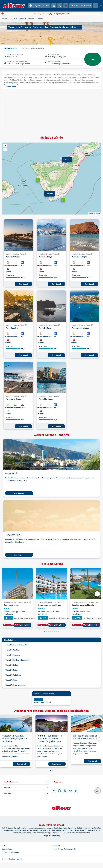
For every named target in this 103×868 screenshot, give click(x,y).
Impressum (56, 845)
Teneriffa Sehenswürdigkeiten (17, 645)
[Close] (101, 14)
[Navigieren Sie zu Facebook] (54, 791)
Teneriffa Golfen (12, 670)
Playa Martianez (46, 399)
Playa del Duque (13, 257)
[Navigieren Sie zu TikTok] (76, 791)
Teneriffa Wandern (13, 655)
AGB (4, 845)
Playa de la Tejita (79, 257)
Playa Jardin (12, 473)
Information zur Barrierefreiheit (64, 849)
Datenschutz (7, 849)
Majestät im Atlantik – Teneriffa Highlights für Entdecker (15, 738)
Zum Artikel (21, 764)
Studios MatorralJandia (83, 605)
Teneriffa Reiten (12, 680)
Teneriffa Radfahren (13, 675)
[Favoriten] (66, 6)
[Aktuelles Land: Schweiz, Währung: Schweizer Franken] (96, 6)
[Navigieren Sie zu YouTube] (71, 791)
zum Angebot (19, 493)
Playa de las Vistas (80, 328)
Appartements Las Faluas (50, 605)
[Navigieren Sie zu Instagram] (59, 791)
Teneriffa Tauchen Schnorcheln (17, 660)
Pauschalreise (10, 48)
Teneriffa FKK (13, 535)
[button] (65, 159)
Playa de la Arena (13, 399)
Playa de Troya (45, 257)
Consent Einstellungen (11, 852)
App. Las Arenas (11, 605)
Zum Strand (23, 284)
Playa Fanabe (12, 328)
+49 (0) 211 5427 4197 (52, 836)
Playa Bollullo (45, 328)
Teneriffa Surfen (12, 665)
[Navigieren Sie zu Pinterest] (65, 791)
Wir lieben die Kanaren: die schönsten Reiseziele (86, 737)
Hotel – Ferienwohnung (33, 48)
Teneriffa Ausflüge (13, 650)
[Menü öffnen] (101, 6)
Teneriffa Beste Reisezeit (15, 685)
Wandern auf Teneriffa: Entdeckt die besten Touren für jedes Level (50, 738)
